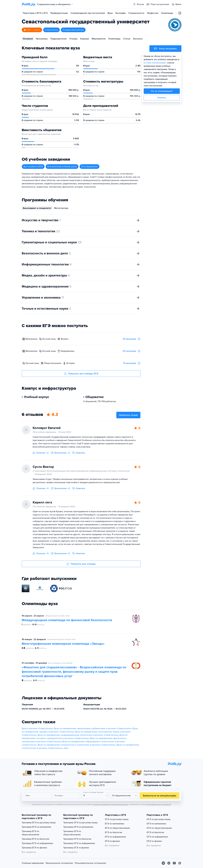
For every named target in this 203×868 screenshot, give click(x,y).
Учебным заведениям (33, 863)
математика (31, 339)
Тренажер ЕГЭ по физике (34, 848)
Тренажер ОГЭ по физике (76, 848)
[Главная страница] (29, 4)
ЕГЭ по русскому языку (117, 819)
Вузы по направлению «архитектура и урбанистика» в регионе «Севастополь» (93, 728)
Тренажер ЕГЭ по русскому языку (39, 823)
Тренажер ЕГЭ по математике (36, 827)
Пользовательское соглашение (90, 863)
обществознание (53, 363)
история (70, 363)
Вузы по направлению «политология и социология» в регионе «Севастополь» (77, 745)
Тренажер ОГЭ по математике (78, 827)
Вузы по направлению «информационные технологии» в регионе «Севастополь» (78, 735)
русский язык (49, 339)
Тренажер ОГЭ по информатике (79, 843)
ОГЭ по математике (156, 824)
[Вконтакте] (163, 863)
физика (64, 339)
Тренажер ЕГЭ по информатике (37, 843)
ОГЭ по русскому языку (159, 819)
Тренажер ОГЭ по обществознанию (72, 833)
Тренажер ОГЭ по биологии (77, 839)
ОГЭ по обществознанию (159, 828)
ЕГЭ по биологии (114, 832)
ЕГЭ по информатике (115, 837)
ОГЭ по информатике (157, 837)
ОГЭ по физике (154, 841)
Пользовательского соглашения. (159, 804)
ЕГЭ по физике (112, 841)
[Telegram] (169, 863)
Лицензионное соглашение (59, 863)
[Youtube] (174, 863)
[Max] (180, 863)
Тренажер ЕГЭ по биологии (35, 839)
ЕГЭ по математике (115, 824)
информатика (67, 351)
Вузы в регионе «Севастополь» (37, 728)
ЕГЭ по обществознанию (117, 828)
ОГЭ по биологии (155, 832)
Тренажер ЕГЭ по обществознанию (30, 833)
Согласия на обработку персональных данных (111, 804)
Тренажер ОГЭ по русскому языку (80, 823)
